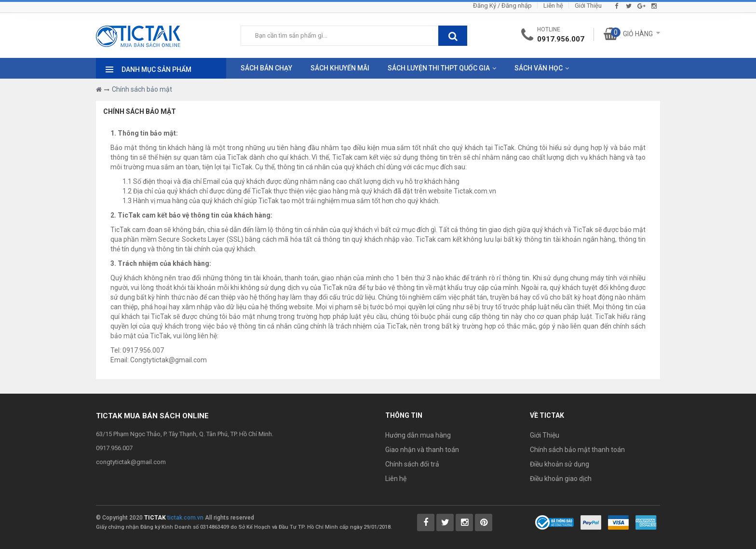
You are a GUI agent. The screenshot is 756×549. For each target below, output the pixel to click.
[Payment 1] (591, 522)
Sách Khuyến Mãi (340, 68)
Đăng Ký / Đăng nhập (502, 6)
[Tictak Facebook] (426, 522)
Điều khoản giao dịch (561, 479)
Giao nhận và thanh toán (422, 450)
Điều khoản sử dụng (560, 464)
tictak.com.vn (185, 518)
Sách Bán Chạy (266, 68)
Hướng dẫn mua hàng (418, 435)
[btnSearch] (453, 36)
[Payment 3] (646, 522)
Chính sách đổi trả (412, 464)
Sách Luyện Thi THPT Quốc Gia (439, 68)
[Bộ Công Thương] (554, 522)
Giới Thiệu (588, 6)
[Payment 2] (618, 522)
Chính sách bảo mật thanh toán (577, 450)
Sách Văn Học (539, 68)
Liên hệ (553, 6)
